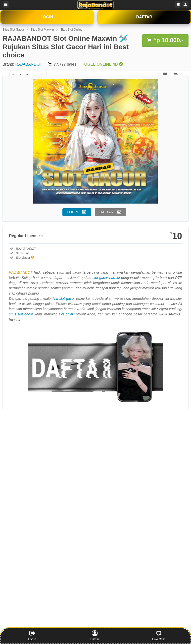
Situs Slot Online (71, 30)
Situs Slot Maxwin (42, 30)
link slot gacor (64, 299)
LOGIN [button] (73, 212)
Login (32, 636)
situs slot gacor (21, 314)
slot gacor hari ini (106, 278)
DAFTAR (144, 17)
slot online (67, 314)
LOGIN (47, 17)
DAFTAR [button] (107, 212)
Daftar (96, 636)
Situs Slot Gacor (13, 30)
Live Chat (159, 636)
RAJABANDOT (29, 64)
